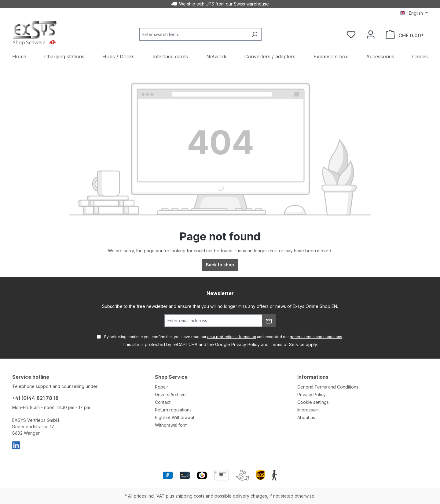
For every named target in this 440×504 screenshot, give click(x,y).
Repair (161, 387)
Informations (313, 377)
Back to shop (220, 265)
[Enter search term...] (193, 34)
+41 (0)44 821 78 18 (35, 398)
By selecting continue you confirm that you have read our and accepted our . (224, 337)
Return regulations (173, 410)
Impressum (308, 410)
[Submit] (269, 321)
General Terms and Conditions (328, 387)
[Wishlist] (351, 35)
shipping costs (190, 496)
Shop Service (171, 377)
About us (306, 417)
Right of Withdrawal (174, 417)
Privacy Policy (246, 344)
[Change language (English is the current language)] (414, 13)
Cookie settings (313, 402)
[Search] (254, 34)
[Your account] (371, 35)
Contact (163, 402)
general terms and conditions (316, 337)
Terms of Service (287, 344)
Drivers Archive (170, 394)
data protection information (232, 337)
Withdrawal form (171, 425)
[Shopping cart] (405, 35)
